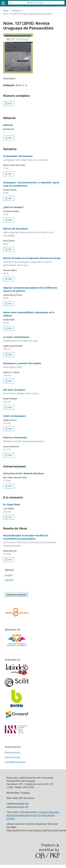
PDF (10, 104)
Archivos (16, 11)
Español (9, 580)
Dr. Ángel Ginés (12, 504)
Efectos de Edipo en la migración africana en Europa (33, 262)
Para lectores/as (12, 752)
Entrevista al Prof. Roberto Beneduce (24, 473)
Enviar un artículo (16, 594)
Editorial (8, 125)
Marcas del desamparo (33, 232)
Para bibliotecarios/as (15, 762)
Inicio (6, 11)
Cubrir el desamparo (14, 416)
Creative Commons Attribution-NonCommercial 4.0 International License (33, 815)
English (9, 575)
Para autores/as (12, 757)
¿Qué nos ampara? (14, 207)
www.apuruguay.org (17, 807)
